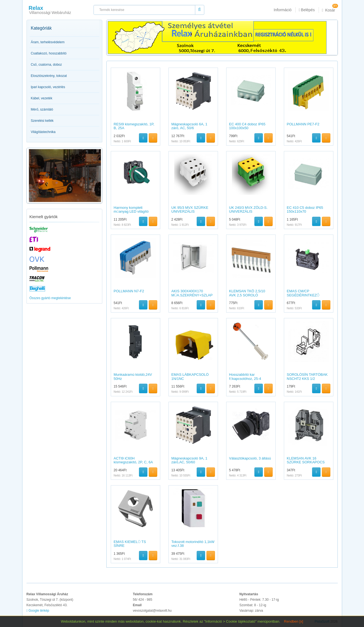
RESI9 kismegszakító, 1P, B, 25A (134, 126)
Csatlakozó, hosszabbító (49, 53)
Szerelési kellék (42, 121)
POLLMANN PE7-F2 (303, 124)
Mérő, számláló (42, 109)
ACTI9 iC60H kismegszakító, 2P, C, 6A (133, 460)
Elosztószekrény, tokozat (49, 76)
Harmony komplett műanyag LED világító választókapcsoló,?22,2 (132, 212)
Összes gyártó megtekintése (50, 298)
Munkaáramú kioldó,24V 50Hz (133, 376)
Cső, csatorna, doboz (46, 65)
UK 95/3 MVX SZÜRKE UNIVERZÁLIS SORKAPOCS (190, 212)
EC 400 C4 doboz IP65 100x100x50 (247, 126)
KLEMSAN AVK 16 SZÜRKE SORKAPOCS (306, 460)
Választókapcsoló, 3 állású (250, 458)
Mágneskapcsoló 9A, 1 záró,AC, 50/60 (190, 460)
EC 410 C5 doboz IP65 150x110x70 (305, 210)
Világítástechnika (43, 132)
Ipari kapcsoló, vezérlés (48, 87)
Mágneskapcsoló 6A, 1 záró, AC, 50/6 (190, 126)
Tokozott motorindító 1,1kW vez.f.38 (193, 544)
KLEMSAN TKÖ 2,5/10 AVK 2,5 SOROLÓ (247, 293)
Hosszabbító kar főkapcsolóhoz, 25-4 (245, 376)
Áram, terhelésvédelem (48, 42)
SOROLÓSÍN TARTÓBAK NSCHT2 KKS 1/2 (307, 376)
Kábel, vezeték (42, 98)
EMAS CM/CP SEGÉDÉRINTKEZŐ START (303, 295)
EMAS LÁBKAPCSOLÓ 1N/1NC (190, 376)
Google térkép (38, 611)
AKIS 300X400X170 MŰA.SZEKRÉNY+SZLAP (192, 293)
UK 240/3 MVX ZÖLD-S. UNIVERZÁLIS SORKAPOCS (248, 212)
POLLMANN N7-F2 (129, 291)
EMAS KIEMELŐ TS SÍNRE (130, 544)
